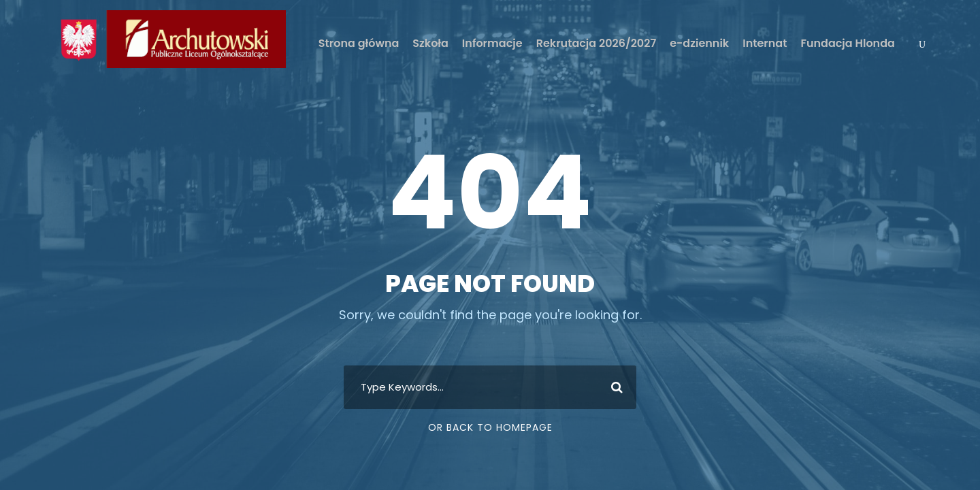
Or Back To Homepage (490, 427)
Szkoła (430, 43)
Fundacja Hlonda (847, 43)
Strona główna (359, 43)
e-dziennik (699, 43)
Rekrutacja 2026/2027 (597, 43)
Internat (765, 43)
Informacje (492, 43)
